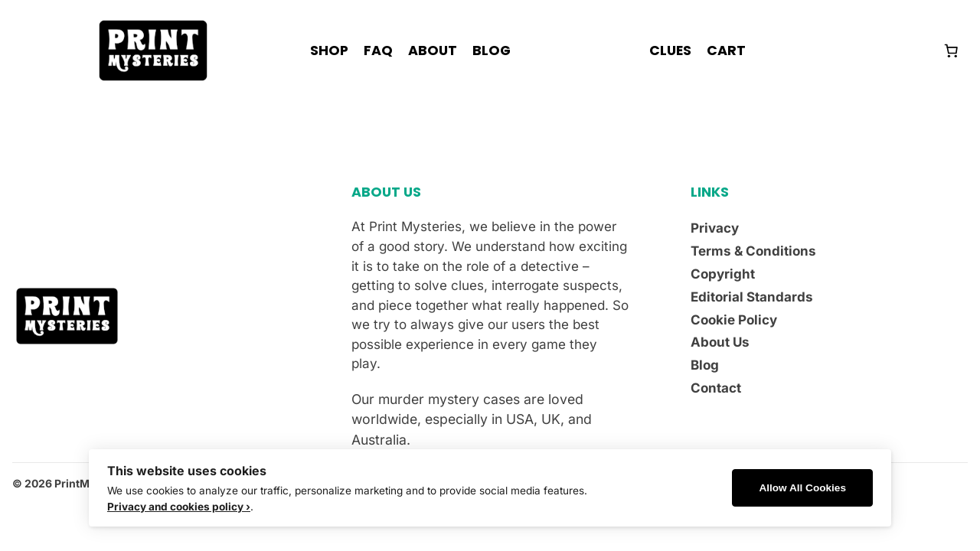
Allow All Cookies (802, 488)
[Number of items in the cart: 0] (951, 51)
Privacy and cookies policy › (179, 507)
